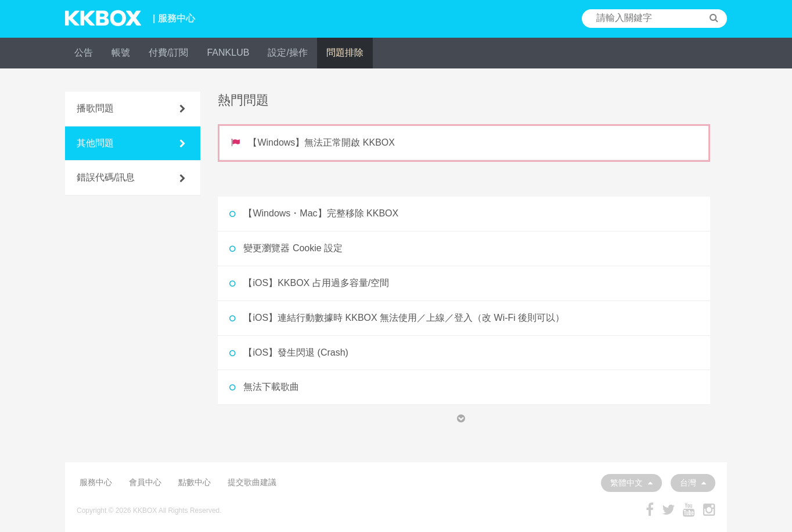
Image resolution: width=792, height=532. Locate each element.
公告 (84, 53)
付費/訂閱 (168, 53)
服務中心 (96, 482)
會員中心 (145, 482)
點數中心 (195, 482)
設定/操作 (287, 53)
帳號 (121, 53)
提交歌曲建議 (252, 482)
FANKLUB (228, 53)
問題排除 (345, 53)
